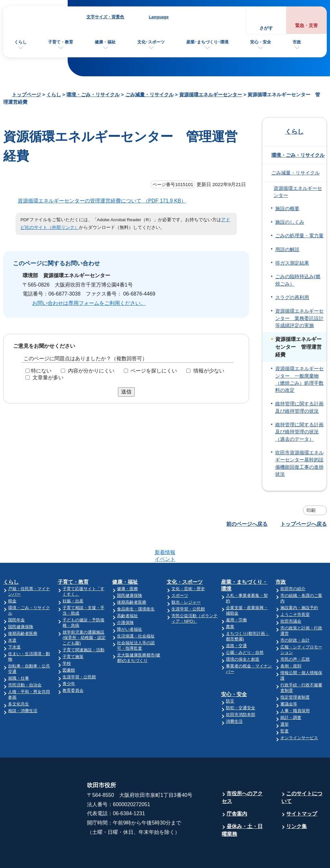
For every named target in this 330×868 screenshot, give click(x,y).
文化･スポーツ (151, 42)
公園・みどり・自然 (245, 627)
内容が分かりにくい (91, 371)
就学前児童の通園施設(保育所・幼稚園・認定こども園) (84, 613)
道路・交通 (236, 621)
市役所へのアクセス (242, 772)
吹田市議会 (291, 596)
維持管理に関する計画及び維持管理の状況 (299, 407)
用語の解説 (287, 250)
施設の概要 (287, 209)
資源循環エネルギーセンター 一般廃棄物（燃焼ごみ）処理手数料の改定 (299, 379)
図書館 (69, 645)
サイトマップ (302, 789)
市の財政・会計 (295, 615)
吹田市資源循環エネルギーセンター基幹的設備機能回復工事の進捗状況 (299, 463)
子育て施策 (73, 632)
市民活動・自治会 (25, 660)
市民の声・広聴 (295, 634)
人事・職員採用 (295, 686)
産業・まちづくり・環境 (244, 560)
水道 (12, 615)
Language (159, 17)
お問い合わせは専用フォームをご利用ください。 (89, 303)
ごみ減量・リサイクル (150, 94)
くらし (20, 42)
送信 (126, 392)
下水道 (14, 622)
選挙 (285, 699)
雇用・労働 (236, 595)
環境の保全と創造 (243, 634)
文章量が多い (48, 377)
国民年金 (16, 595)
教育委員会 (73, 665)
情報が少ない (209, 371)
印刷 (311, 510)
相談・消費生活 (23, 686)
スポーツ (180, 570)
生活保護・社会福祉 (136, 611)
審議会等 (289, 679)
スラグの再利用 (292, 297)
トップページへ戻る (304, 524)
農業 (230, 602)
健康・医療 (127, 564)
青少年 (69, 659)
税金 (12, 576)
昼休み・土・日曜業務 (242, 805)
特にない (41, 371)
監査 (285, 706)
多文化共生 (19, 679)
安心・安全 (261, 42)
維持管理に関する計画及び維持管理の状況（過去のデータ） (299, 432)
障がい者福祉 (130, 604)
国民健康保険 (21, 602)
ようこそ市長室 (295, 589)
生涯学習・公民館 (79, 652)
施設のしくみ (290, 222)
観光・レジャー (186, 577)
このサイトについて (302, 772)
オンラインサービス (299, 713)
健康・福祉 (105, 42)
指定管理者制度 (295, 672)
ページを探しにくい (154, 371)
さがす (266, 28)
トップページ (26, 94)
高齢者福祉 (127, 591)
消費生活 (234, 696)
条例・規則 (291, 641)
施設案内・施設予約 (299, 583)
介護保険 (125, 597)
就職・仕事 (19, 653)
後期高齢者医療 (23, 608)
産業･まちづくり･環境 (207, 42)
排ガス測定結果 (292, 263)
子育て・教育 (61, 42)
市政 (297, 42)
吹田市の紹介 (293, 564)
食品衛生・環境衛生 (136, 584)
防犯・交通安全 (241, 683)
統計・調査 (291, 692)
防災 (230, 676)
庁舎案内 (237, 789)
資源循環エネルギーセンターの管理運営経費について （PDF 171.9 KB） (105, 201)
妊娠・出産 (73, 576)
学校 (67, 638)
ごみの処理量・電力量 (299, 236)
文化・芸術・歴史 (188, 564)
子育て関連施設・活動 (83, 625)
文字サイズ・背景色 (105, 17)
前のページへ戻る (247, 524)
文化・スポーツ (185, 557)
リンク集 (296, 801)
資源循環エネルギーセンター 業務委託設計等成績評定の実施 (299, 318)
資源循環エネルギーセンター (211, 94)
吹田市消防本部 (241, 689)
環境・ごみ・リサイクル (93, 94)
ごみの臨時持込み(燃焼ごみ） (298, 280)
